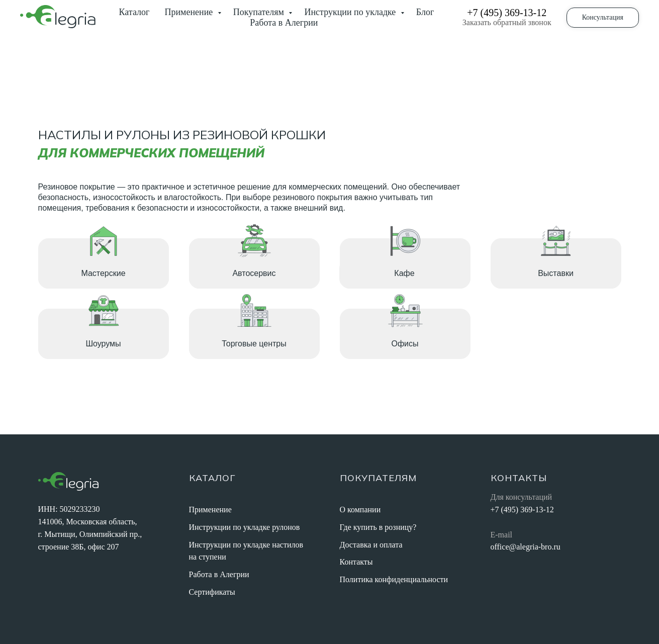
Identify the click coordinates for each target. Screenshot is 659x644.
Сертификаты (212, 592)
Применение (190, 12)
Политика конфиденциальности (394, 579)
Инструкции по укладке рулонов (245, 527)
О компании (360, 510)
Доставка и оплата (371, 545)
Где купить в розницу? (378, 527)
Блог (425, 12)
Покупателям (260, 12)
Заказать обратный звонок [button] (507, 22)
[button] (603, 18)
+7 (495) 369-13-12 (507, 13)
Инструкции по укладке (351, 12)
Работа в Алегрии (284, 23)
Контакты (356, 562)
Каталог (134, 12)
